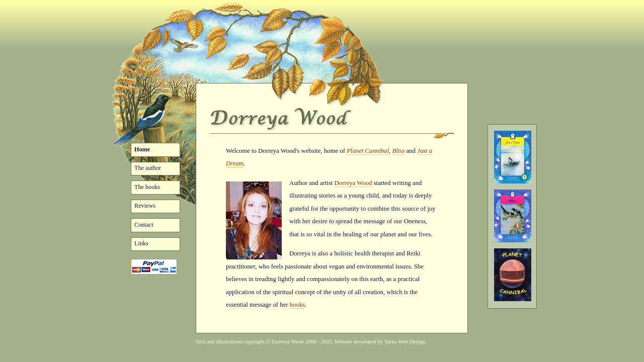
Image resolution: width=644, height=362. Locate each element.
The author (148, 168)
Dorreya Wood (353, 183)
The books (147, 187)
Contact (144, 225)
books (297, 305)
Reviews (145, 206)
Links (141, 243)
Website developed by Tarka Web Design (380, 341)
